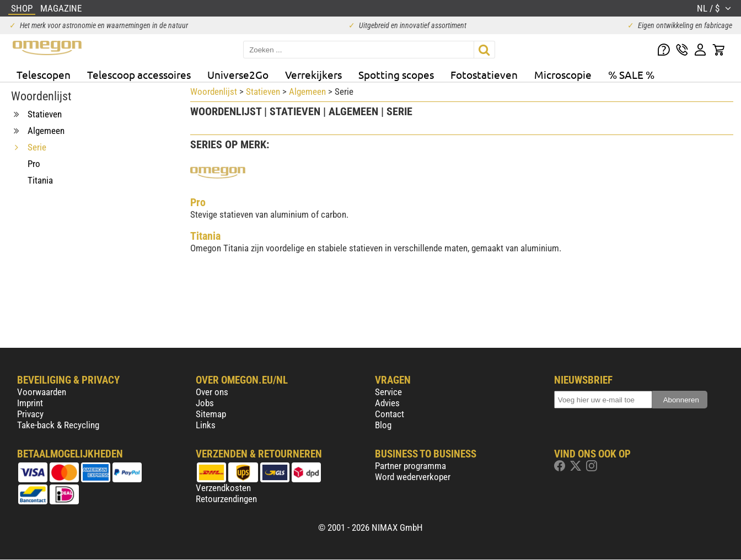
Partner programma (410, 466)
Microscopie (563, 74)
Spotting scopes (396, 74)
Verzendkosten (223, 488)
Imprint (30, 403)
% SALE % (631, 74)
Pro (198, 202)
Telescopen (44, 74)
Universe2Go (238, 74)
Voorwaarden (42, 392)
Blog (383, 425)
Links (206, 425)
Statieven (263, 91)
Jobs (205, 403)
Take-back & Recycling (58, 425)
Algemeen (307, 91)
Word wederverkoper (413, 477)
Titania (205, 236)
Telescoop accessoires (139, 74)
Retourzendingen (226, 499)
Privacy (30, 414)
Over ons (212, 392)
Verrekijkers (313, 74)
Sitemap (211, 414)
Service (388, 392)
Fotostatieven (484, 74)
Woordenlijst (214, 91)
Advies (387, 403)
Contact (390, 414)
